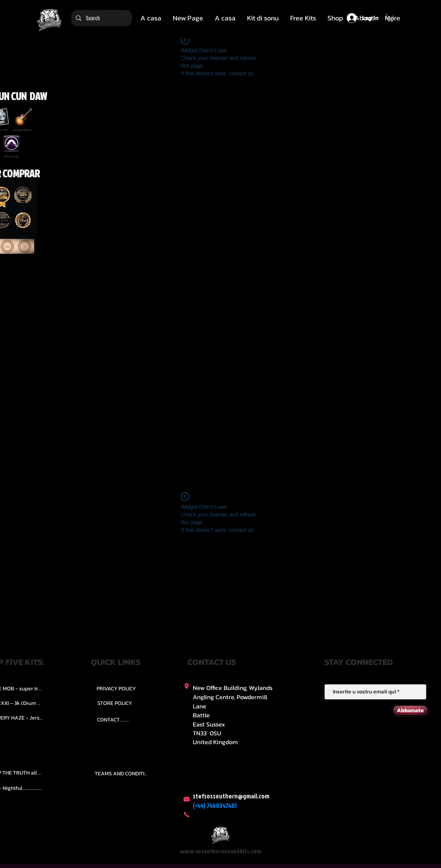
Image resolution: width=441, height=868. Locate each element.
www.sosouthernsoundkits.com (220, 851)
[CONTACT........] (113, 720)
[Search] (101, 18)
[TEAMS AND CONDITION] (122, 774)
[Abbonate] (410, 710)
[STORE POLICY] (114, 703)
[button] (263, 18)
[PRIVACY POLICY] (116, 688)
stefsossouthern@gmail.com (231, 796)
